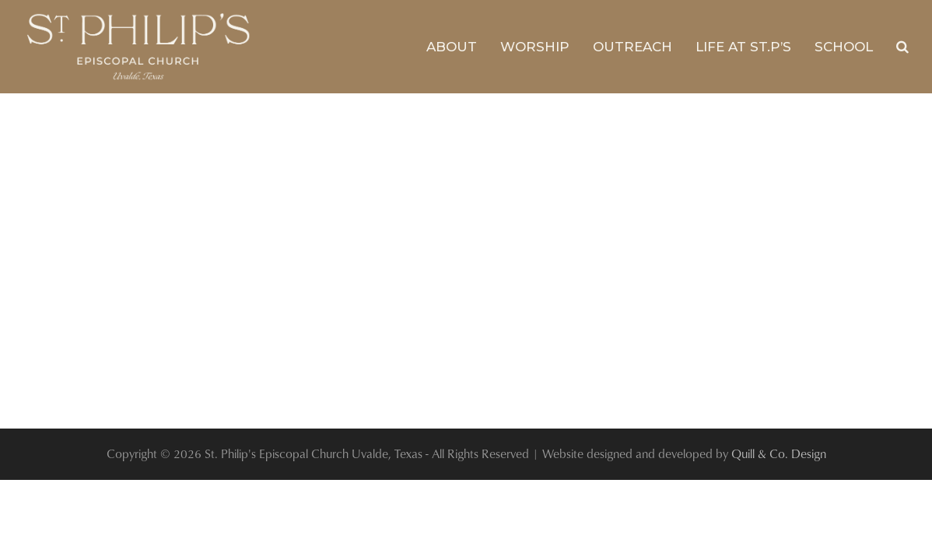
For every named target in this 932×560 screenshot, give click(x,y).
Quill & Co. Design (779, 453)
